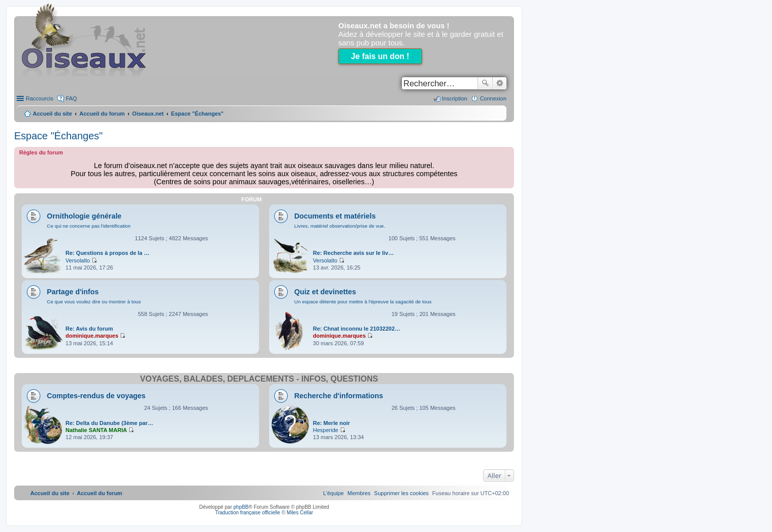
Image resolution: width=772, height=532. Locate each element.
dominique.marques (92, 336)
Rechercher (485, 83)
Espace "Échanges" (58, 136)
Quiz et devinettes (325, 292)
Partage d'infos (73, 292)
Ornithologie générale (84, 216)
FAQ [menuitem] (71, 98)
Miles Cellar (300, 513)
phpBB (241, 507)
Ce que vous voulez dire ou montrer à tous (94, 302)
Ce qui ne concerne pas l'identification (89, 226)
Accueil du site (53, 114)
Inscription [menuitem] (454, 98)
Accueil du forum (102, 114)
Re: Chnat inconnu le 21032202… (357, 329)
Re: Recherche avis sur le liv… (353, 253)
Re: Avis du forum (89, 329)
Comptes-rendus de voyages (96, 396)
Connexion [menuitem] (493, 98)
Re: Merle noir (331, 423)
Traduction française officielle (248, 513)
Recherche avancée (500, 83)
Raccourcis (39, 98)
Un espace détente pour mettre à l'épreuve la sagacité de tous (363, 302)
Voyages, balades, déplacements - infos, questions (259, 379)
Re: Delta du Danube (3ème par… (110, 423)
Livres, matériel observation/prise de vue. (340, 226)
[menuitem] (401, 493)
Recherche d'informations (339, 396)
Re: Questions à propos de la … (108, 253)
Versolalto (78, 260)
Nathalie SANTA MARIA (96, 430)
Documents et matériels (335, 216)
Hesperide (326, 430)
